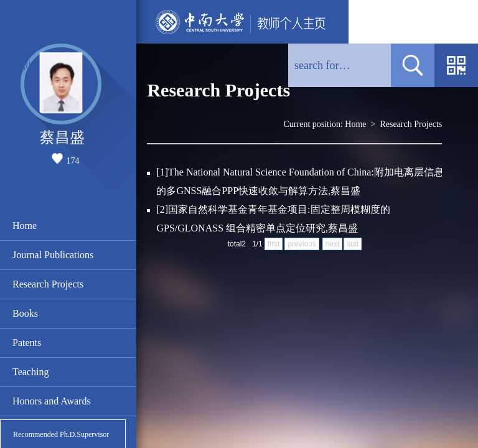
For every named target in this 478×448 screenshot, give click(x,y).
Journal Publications (53, 255)
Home (25, 226)
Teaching (30, 372)
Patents (27, 343)
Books (25, 313)
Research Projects (48, 284)
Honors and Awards (52, 401)
